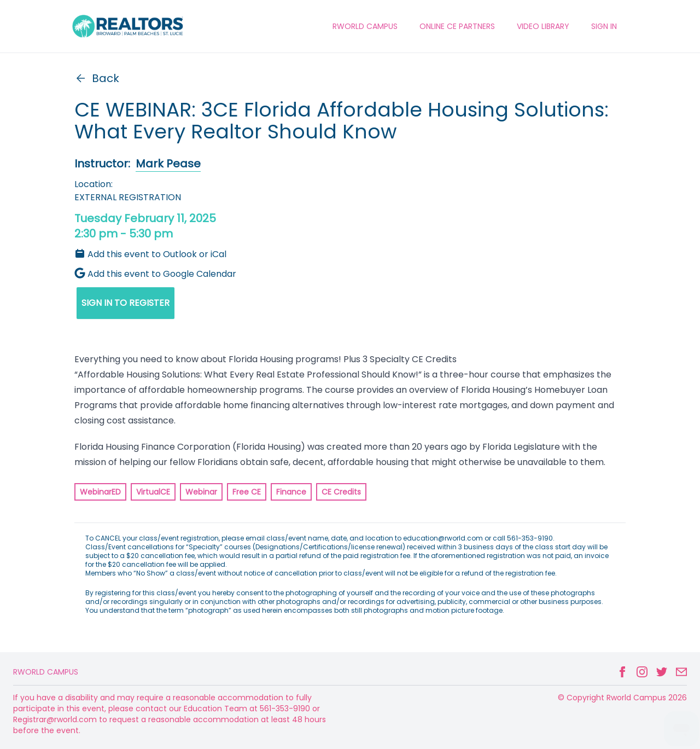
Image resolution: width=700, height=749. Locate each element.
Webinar (201, 492)
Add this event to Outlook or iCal (150, 254)
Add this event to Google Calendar (155, 274)
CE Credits (341, 492)
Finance (291, 492)
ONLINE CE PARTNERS (457, 26)
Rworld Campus (46, 672)
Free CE (247, 492)
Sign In (604, 26)
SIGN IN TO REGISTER (126, 303)
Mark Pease (168, 164)
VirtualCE (153, 492)
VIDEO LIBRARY (543, 26)
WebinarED (100, 492)
